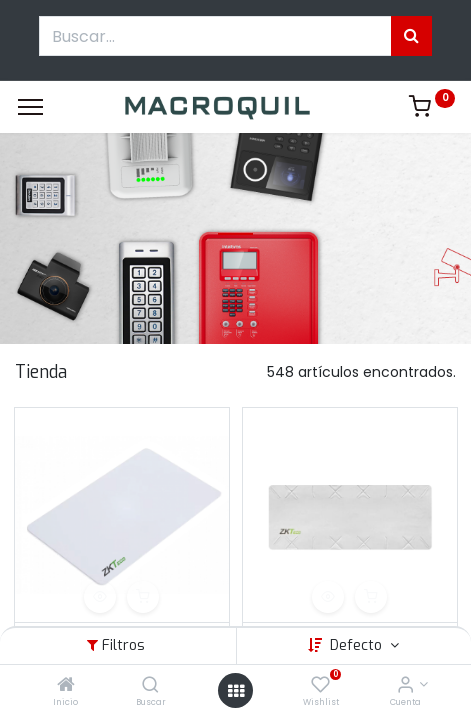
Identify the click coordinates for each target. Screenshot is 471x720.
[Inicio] (66, 686)
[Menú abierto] (236, 691)
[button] (100, 597)
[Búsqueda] (411, 36)
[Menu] (30, 107)
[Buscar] (150, 686)
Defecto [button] (358, 645)
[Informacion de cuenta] (405, 686)
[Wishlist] (320, 686)
